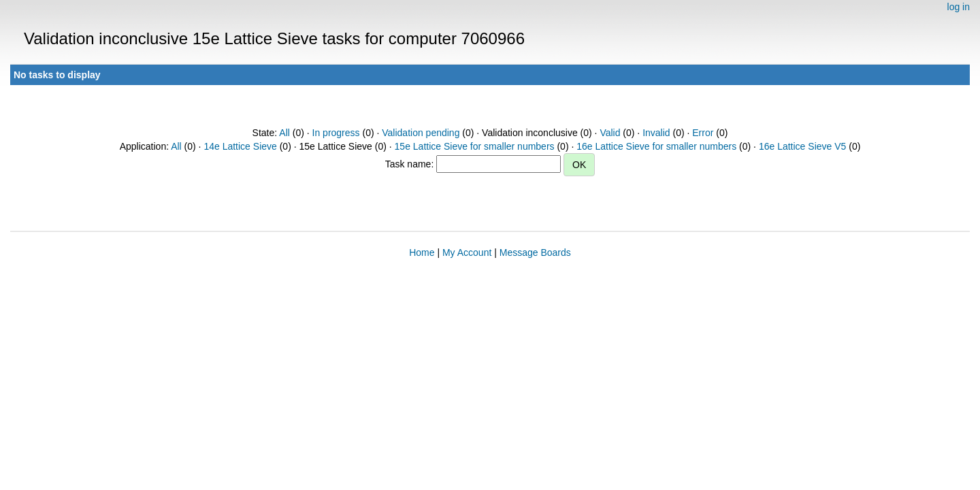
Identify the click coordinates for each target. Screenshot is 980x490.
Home (422, 252)
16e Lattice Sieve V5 (802, 146)
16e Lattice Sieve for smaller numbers (656, 146)
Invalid (656, 133)
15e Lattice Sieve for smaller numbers (475, 146)
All (284, 133)
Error (703, 133)
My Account (467, 252)
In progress (336, 133)
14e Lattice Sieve (240, 146)
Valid (610, 133)
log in (959, 7)
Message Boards (535, 252)
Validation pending (421, 133)
